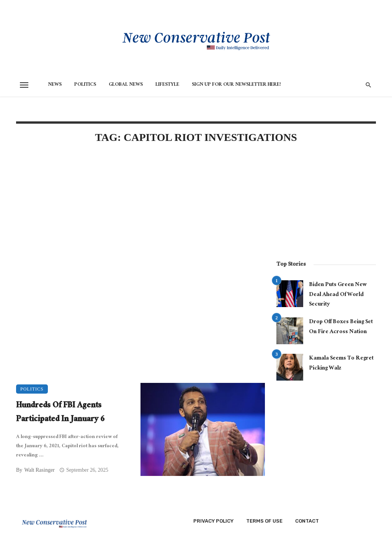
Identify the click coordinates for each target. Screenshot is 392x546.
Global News (126, 85)
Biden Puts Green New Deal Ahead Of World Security (338, 295)
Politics (85, 85)
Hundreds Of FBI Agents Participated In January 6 (60, 413)
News (55, 85)
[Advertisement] (140, 216)
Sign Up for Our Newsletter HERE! (236, 85)
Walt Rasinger (39, 470)
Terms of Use (264, 521)
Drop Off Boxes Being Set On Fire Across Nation (341, 327)
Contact (307, 521)
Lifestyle (167, 85)
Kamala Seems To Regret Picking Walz (341, 364)
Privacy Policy (213, 521)
